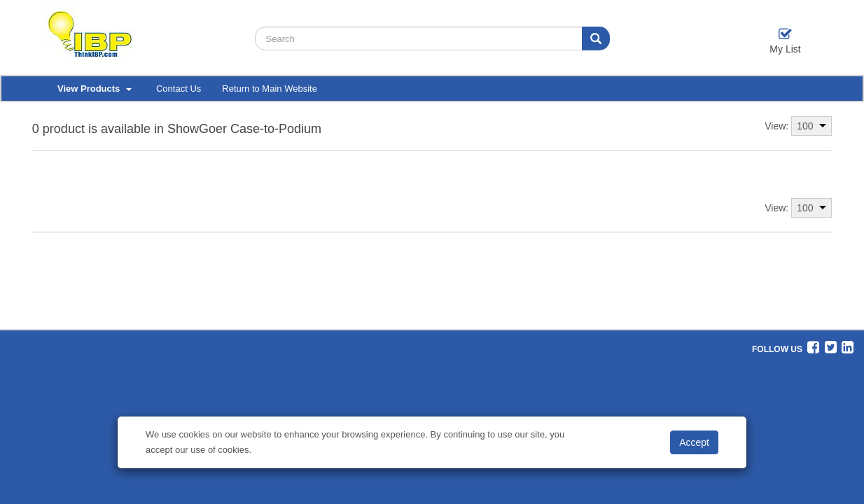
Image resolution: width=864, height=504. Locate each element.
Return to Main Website (270, 89)
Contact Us (179, 89)
